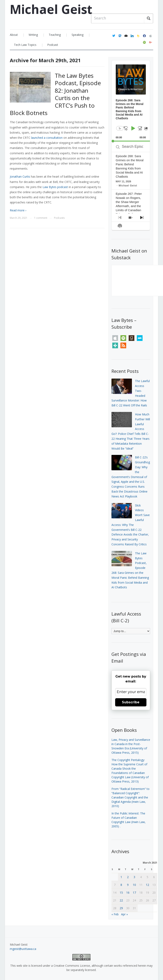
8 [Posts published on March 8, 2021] (121, 885)
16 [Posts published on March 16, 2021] (128, 893)
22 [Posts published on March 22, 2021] (121, 900)
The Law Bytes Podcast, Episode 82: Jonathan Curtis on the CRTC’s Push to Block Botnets (55, 94)
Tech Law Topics (25, 45)
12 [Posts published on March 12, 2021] (147, 885)
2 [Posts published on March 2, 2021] (128, 877)
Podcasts (59, 218)
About (14, 35)
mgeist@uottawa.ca (23, 949)
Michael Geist (51, 9)
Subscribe (131, 702)
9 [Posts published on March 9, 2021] (128, 885)
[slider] (131, 141)
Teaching (55, 35)
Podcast (53, 45)
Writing (33, 35)
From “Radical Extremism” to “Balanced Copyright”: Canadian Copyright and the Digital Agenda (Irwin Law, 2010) (130, 797)
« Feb (115, 914)
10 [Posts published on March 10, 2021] (134, 885)
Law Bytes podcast (55, 187)
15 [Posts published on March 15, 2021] (121, 893)
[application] (131, 101)
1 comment (41, 218)
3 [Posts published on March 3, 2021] (134, 877)
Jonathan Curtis (20, 176)
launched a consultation (47, 138)
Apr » (124, 914)
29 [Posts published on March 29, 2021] (121, 908)
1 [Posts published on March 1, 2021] (121, 877)
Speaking (78, 35)
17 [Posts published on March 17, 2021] (134, 893)
